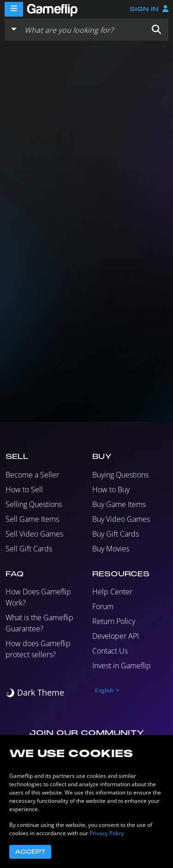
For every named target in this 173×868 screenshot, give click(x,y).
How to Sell (24, 489)
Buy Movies (111, 549)
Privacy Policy (107, 833)
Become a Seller (32, 475)
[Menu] (14, 9)
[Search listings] (83, 30)
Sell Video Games (34, 534)
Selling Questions (34, 504)
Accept (30, 852)
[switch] (35, 693)
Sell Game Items (32, 519)
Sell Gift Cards (29, 549)
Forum (103, 606)
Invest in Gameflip (122, 666)
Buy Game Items (119, 504)
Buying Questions (120, 475)
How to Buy (111, 489)
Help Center (112, 592)
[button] (156, 30)
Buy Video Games (121, 519)
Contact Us (110, 651)
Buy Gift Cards (116, 534)
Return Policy (114, 621)
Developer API (116, 636)
